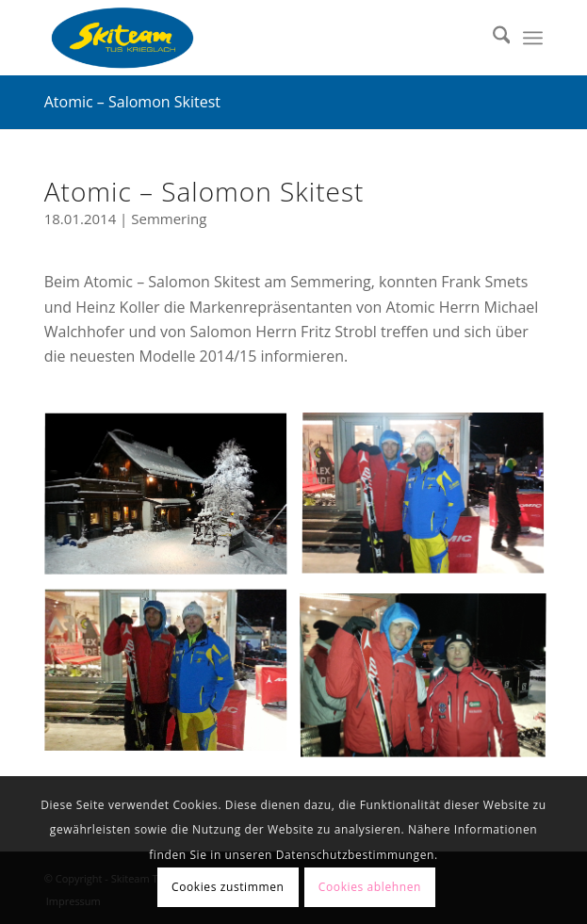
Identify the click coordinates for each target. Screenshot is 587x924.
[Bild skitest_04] (173, 679)
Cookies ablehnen (370, 887)
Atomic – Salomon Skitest (132, 102)
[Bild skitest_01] (173, 503)
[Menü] (533, 38)
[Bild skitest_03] (430, 503)
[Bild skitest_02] (430, 679)
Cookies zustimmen (228, 887)
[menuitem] (492, 38)
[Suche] (492, 38)
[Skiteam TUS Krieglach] (244, 38)
